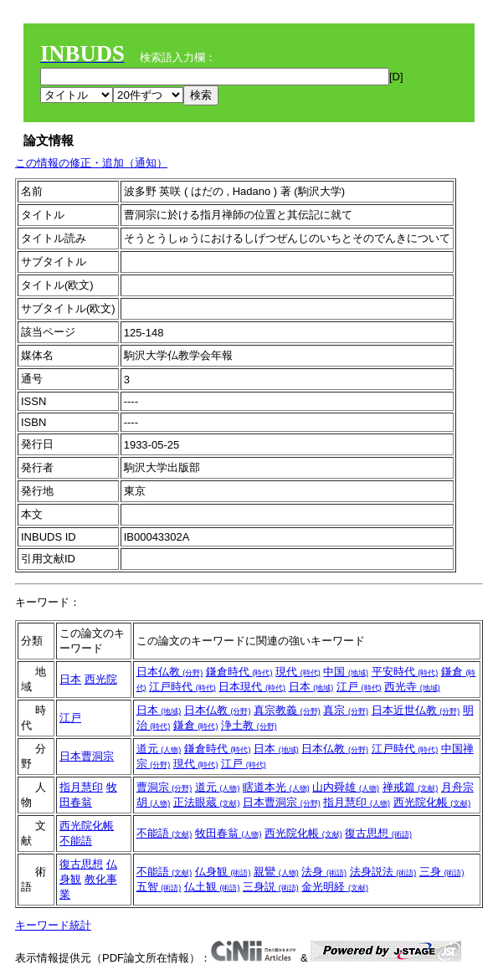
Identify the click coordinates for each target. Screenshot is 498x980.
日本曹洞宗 (87, 756)
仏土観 (212, 887)
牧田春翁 (228, 833)
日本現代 (252, 687)
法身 (324, 872)
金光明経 (335, 887)
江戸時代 (182, 687)
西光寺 (412, 687)
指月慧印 (81, 787)
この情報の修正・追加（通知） (91, 163)
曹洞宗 (164, 787)
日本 (70, 679)
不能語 (76, 841)
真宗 (346, 710)
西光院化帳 (432, 802)
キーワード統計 (53, 925)
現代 (298, 672)
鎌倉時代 (239, 672)
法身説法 (383, 872)
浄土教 (249, 725)
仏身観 (223, 872)
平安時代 (405, 672)
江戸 (359, 687)
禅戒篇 (411, 787)
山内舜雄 (346, 787)
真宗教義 (287, 710)
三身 (442, 872)
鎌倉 (196, 725)
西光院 (101, 679)
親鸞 (276, 872)
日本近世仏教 (416, 710)
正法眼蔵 (207, 802)
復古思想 (378, 833)
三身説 (271, 887)
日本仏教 (170, 672)
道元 (159, 749)
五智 (159, 887)
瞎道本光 (276, 787)
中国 (346, 672)
